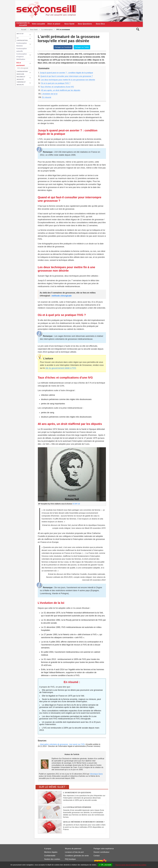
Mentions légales (51, 852)
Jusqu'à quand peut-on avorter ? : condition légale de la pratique (66, 73)
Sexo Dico (100, 24)
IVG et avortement (20, 64)
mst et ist (20, 34)
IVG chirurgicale (23, 68)
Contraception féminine (22, 44)
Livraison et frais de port (74, 852)
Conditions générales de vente (77, 856)
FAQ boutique (70, 859)
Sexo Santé (69, 24)
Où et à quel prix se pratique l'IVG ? (56, 83)
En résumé (47, 97)
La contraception (22, 39)
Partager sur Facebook (63, 47)
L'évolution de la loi (49, 94)
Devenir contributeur (101, 852)
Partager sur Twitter (82, 47)
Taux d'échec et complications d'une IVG (57, 87)
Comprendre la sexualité (23, 24)
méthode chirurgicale (62, 296)
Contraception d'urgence (22, 55)
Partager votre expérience (104, 849)
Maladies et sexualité (21, 78)
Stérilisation (21, 59)
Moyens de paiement (73, 849)
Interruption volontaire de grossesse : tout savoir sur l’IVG (62, 744)
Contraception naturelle (22, 50)
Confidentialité (50, 856)
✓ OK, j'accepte (105, 865)
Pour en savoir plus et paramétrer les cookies (131, 865)
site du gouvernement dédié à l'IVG (61, 368)
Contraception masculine (22, 73)
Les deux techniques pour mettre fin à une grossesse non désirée (68, 80)
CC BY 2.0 (76, 504)
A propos (48, 849)
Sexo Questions (85, 24)
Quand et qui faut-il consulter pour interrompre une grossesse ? (67, 76)
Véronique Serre (96, 774)
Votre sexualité (39, 24)
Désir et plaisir (54, 24)
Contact (97, 856)
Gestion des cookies (52, 859)
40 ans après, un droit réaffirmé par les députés (61, 90)
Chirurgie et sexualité (21, 83)
